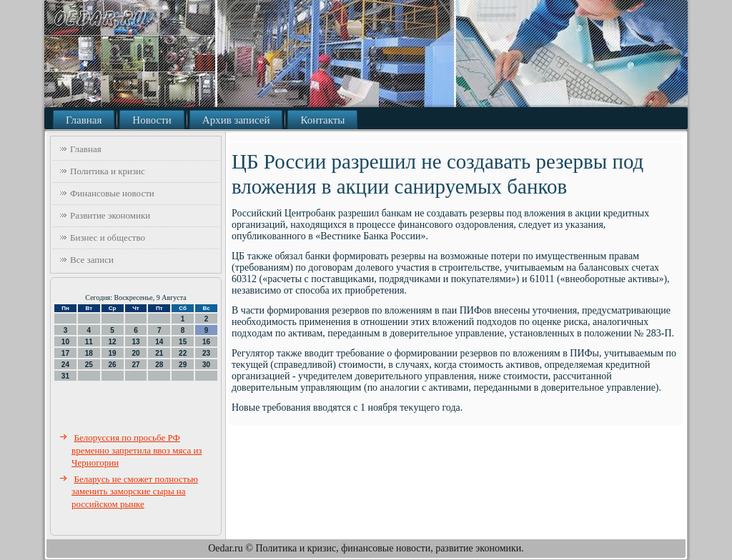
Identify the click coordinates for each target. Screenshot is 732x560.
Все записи (92, 260)
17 (65, 353)
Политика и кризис (108, 171)
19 (113, 353)
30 (206, 365)
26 (113, 365)
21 (159, 353)
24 (65, 365)
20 (135, 353)
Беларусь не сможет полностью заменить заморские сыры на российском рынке (135, 491)
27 (135, 365)
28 (159, 365)
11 (89, 342)
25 (89, 365)
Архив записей (236, 120)
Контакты (322, 120)
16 (206, 342)
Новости (152, 120)
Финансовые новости (112, 193)
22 (183, 353)
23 (206, 353)
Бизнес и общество (108, 237)
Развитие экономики (110, 215)
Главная (84, 120)
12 (113, 342)
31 (65, 376)
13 (135, 342)
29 (183, 365)
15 (183, 342)
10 (65, 342)
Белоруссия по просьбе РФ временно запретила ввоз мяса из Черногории (137, 450)
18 (89, 353)
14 (159, 342)
